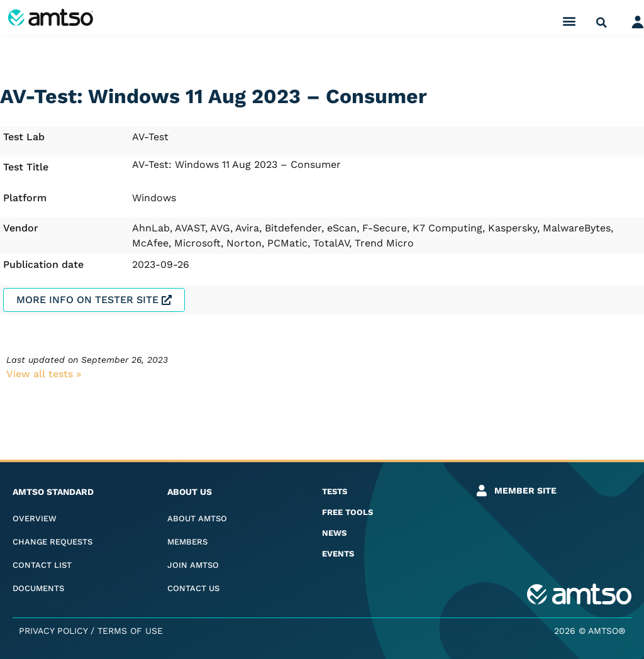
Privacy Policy (53, 631)
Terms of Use (130, 631)
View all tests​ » (44, 374)
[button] (569, 20)
